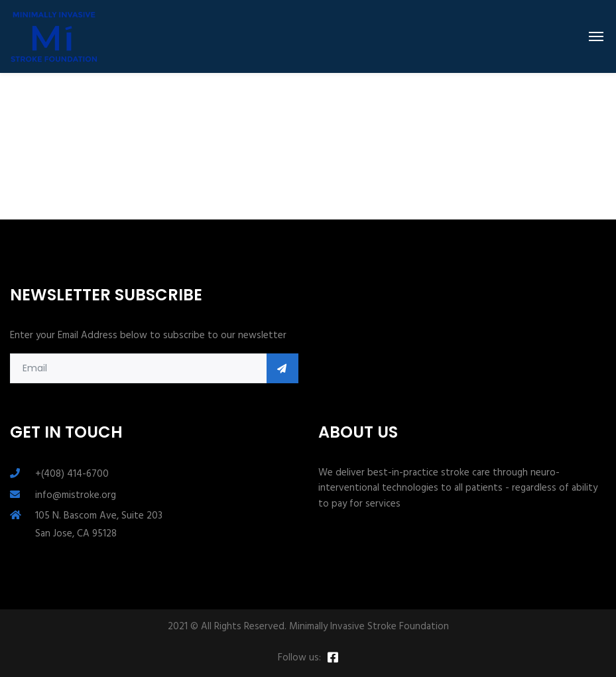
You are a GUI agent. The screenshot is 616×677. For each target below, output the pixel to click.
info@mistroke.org (76, 495)
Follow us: (299, 658)
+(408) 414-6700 (72, 474)
